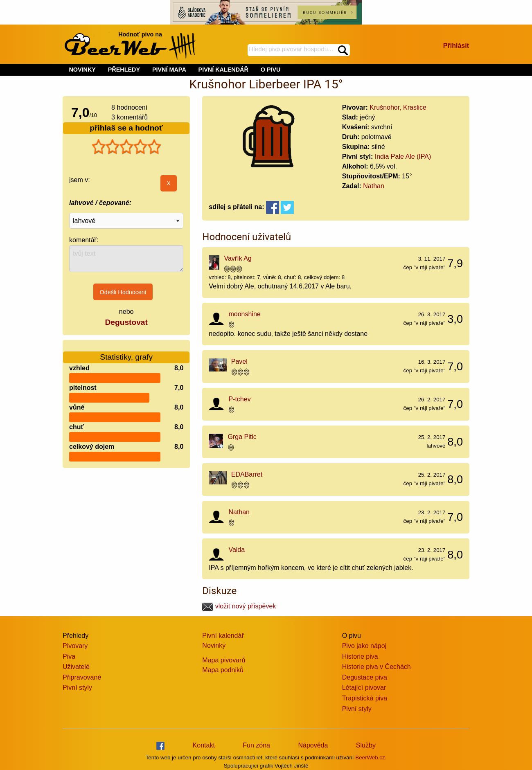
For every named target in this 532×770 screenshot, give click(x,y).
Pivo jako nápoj (364, 646)
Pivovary (75, 646)
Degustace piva (365, 677)
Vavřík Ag (238, 258)
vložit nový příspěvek (239, 606)
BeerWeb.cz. (371, 758)
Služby (366, 745)
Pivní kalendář (223, 636)
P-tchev (239, 399)
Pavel (239, 361)
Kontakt (204, 745)
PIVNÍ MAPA (169, 70)
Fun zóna (256, 745)
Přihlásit (456, 46)
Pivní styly (77, 688)
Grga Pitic (242, 437)
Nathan (374, 186)
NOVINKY (82, 70)
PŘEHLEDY (124, 70)
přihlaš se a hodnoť (126, 128)
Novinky (214, 645)
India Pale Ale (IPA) (403, 156)
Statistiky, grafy (126, 352)
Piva (69, 656)
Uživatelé (76, 667)
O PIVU (271, 70)
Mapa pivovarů (224, 660)
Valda (237, 550)
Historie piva (360, 656)
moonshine (244, 314)
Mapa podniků (223, 670)
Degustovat (126, 322)
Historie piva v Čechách (376, 667)
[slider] (126, 147)
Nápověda (313, 745)
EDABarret (247, 474)
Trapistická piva (365, 698)
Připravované (82, 677)
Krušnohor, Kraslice (398, 107)
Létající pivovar (364, 688)
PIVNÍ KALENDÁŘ (223, 70)
